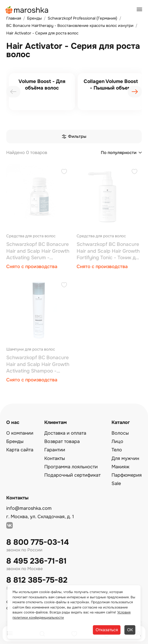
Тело (117, 450)
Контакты (55, 458)
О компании (20, 433)
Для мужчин (125, 458)
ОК (130, 630)
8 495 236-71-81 (36, 561)
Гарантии (55, 450)
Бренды (15, 441)
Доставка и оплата (65, 433)
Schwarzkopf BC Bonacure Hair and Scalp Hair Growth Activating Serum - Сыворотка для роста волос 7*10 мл (38, 251)
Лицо (117, 441)
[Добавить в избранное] (64, 172)
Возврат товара (62, 441)
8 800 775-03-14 (38, 542)
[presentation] (13, 92)
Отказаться (107, 630)
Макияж (121, 467)
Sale (116, 483)
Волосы (120, 433)
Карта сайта (20, 450)
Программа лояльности (71, 467)
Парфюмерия (127, 475)
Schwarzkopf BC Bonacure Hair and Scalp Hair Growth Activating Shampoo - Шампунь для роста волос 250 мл (38, 365)
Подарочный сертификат (72, 475)
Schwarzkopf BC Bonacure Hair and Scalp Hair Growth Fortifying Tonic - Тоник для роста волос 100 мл (109, 251)
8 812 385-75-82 (37, 580)
